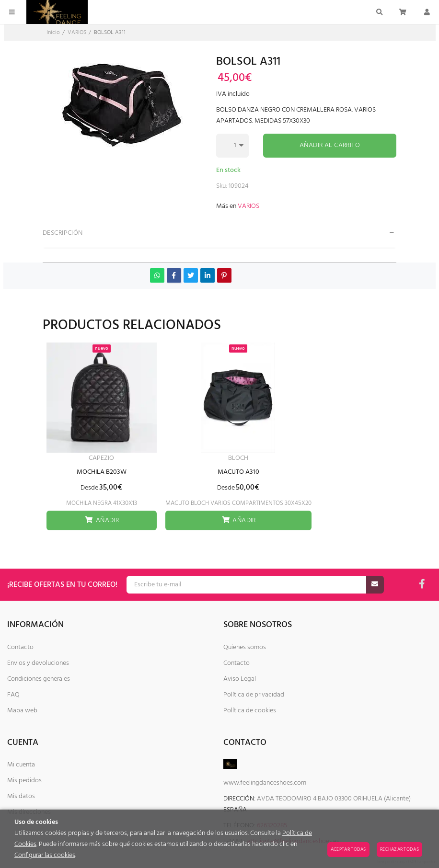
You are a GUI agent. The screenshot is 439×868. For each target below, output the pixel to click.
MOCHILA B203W (102, 472)
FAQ (13, 695)
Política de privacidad (254, 695)
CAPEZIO (101, 458)
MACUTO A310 (238, 472)
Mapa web (22, 711)
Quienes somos (245, 647)
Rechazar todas (399, 849)
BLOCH (238, 458)
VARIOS (248, 206)
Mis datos (21, 796)
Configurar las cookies (45, 855)
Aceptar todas (348, 849)
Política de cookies (250, 711)
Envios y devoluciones (38, 663)
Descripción (63, 233)
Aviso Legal (240, 679)
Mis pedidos (24, 781)
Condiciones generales (39, 679)
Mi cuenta (21, 765)
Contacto (20, 647)
